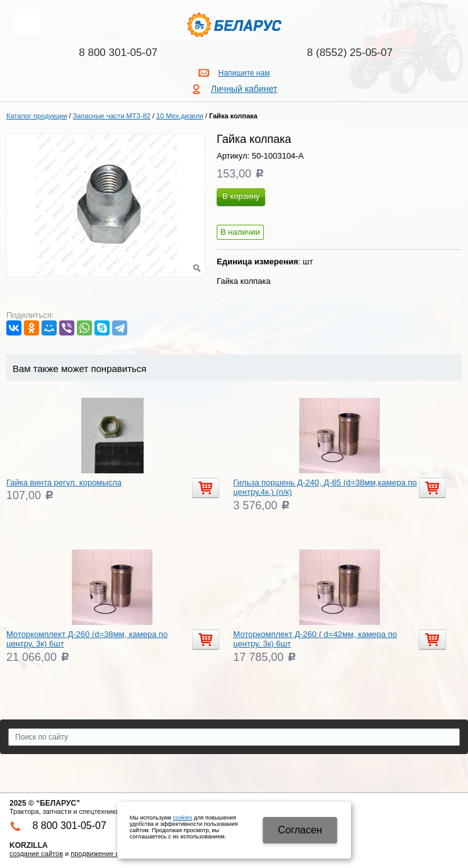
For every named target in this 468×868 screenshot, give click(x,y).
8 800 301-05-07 (118, 53)
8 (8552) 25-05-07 (350, 53)
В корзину (241, 196)
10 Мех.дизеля (180, 116)
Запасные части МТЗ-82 (112, 116)
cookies (182, 818)
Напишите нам (244, 73)
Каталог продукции (37, 116)
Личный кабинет (244, 89)
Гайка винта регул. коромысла (64, 482)
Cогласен (300, 830)
